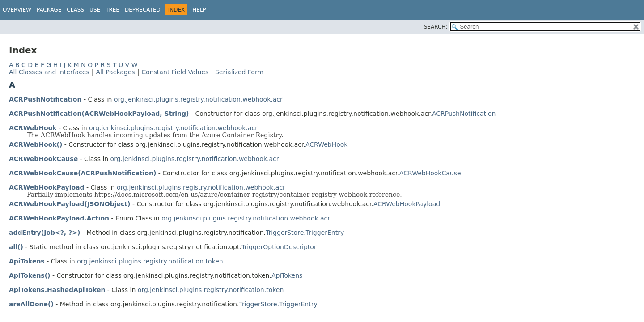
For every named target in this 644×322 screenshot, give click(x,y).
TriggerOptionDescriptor (279, 247)
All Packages (115, 72)
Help (199, 10)
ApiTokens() (30, 275)
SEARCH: (436, 27)
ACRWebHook (33, 128)
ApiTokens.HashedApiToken (57, 290)
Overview (17, 10)
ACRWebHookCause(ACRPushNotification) (83, 173)
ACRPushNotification (45, 99)
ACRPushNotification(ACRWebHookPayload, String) (99, 114)
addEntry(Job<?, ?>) (44, 233)
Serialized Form (239, 72)
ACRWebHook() (36, 144)
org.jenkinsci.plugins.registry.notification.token (150, 261)
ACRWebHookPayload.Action (59, 218)
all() (16, 247)
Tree (112, 10)
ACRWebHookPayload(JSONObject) (70, 204)
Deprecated (143, 10)
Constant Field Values (175, 72)
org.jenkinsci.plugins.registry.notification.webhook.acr (198, 99)
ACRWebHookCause (43, 159)
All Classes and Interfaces (49, 72)
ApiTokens (27, 261)
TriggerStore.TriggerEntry (305, 233)
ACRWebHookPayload (47, 187)
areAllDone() (31, 304)
